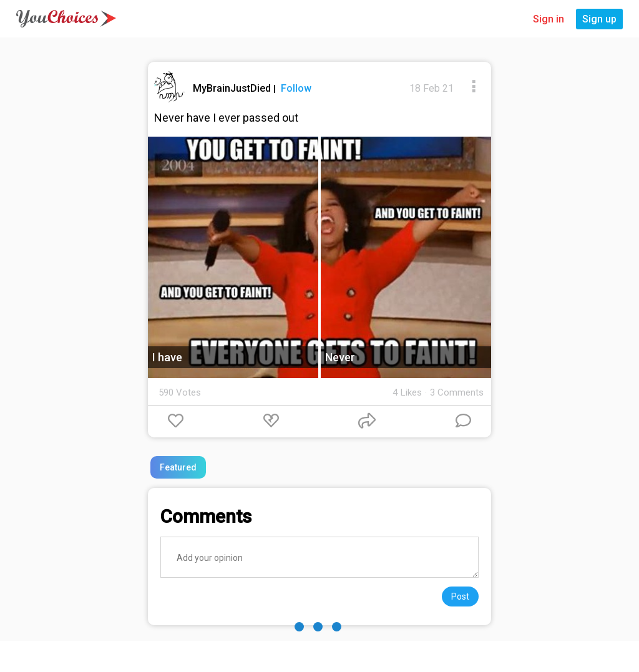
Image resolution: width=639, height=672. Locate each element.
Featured (178, 467)
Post (460, 597)
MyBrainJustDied (233, 88)
